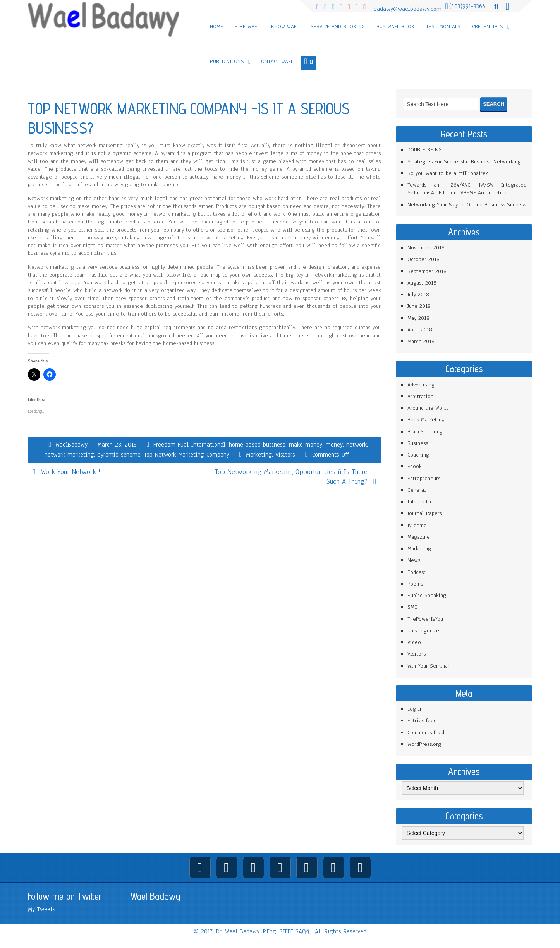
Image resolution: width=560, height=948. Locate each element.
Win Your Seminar (429, 666)
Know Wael (285, 27)
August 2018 (422, 283)
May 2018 (418, 318)
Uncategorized (425, 631)
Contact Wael (276, 61)
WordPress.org (424, 744)
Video (414, 642)
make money (306, 445)
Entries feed (422, 720)
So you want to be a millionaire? (448, 173)
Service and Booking (338, 27)
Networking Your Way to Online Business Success (467, 205)
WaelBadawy (71, 445)
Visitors (285, 455)
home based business (257, 445)
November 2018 (426, 248)
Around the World (428, 408)
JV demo (417, 525)
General (417, 490)
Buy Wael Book (395, 27)
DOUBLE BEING (424, 150)
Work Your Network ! (71, 472)
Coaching (418, 455)
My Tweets (42, 909)
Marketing (259, 455)
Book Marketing (426, 420)
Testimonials (443, 27)
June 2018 (419, 306)
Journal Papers (425, 513)
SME (412, 607)
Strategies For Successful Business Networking (464, 162)
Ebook (414, 466)
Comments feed (426, 732)
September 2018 (427, 271)
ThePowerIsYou (425, 619)
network (356, 445)
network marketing (69, 455)
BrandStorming (425, 432)
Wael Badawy (155, 896)
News (414, 560)
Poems (415, 584)
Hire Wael (247, 27)
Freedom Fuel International (189, 445)
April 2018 (420, 330)
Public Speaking (427, 595)
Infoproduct (421, 502)
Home (216, 27)
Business (418, 443)
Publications (227, 61)
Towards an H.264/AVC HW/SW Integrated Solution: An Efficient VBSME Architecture (467, 189)
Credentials (488, 27)
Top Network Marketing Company (187, 455)
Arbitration (420, 396)
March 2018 (421, 341)
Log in (415, 709)
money (334, 445)
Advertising (421, 385)
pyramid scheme (119, 455)
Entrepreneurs (424, 478)
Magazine (419, 537)
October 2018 (423, 259)
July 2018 (418, 295)
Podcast (417, 572)
